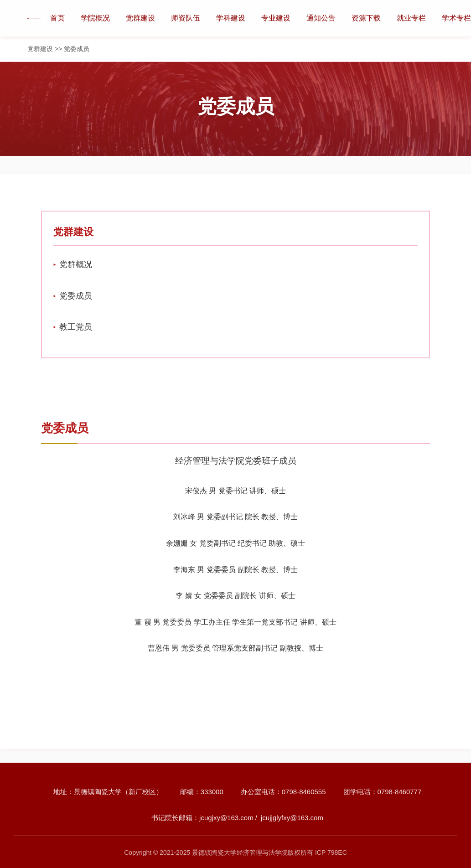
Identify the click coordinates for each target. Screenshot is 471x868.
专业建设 (276, 18)
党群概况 (76, 264)
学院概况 (95, 18)
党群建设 (140, 18)
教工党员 (76, 327)
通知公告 (321, 18)
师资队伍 (186, 18)
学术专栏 (456, 18)
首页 (57, 18)
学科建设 (231, 18)
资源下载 (366, 18)
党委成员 (76, 296)
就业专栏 (411, 18)
